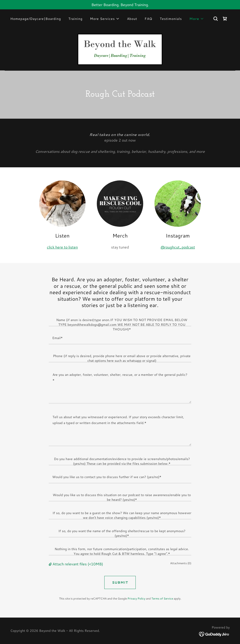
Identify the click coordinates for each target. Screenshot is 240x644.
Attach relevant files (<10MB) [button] (78, 564)
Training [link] (75, 19)
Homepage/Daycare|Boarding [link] (36, 19)
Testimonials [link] (171, 19)
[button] (105, 19)
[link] (225, 19)
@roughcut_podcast (178, 247)
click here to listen (62, 247)
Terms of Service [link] (162, 598)
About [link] (132, 19)
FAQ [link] (148, 19)
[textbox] (120, 320)
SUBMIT (120, 582)
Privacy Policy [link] (136, 598)
